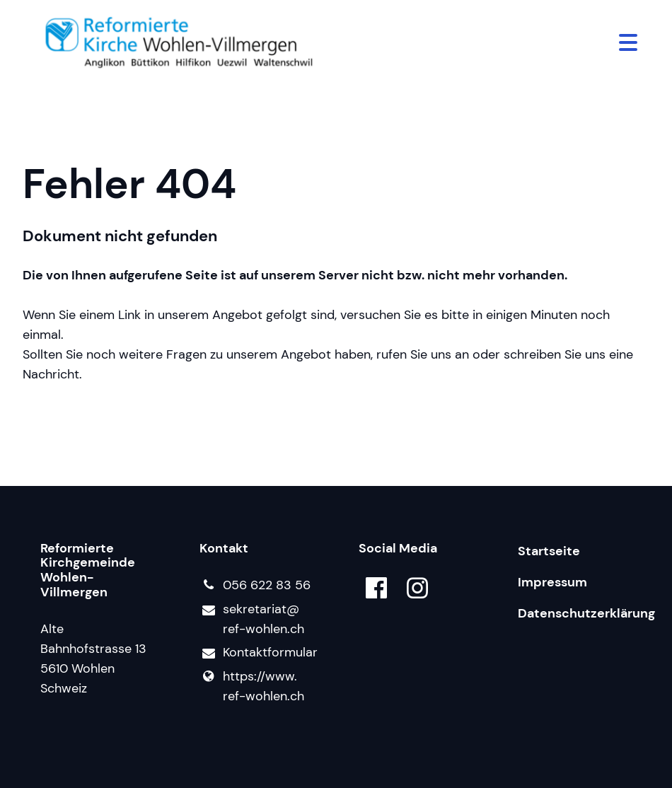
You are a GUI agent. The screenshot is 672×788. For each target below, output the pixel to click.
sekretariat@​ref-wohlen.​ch (252, 620)
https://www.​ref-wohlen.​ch (252, 686)
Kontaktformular (256, 653)
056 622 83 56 (255, 585)
